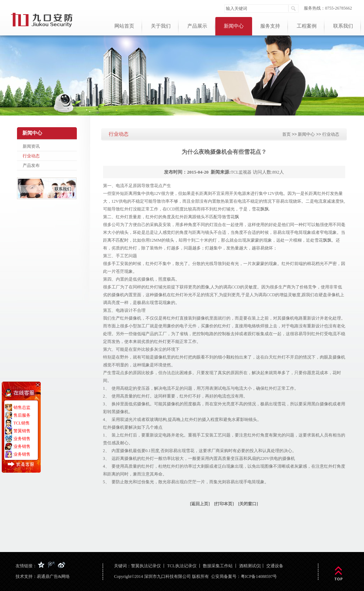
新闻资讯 (31, 146)
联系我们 (343, 26)
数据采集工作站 (218, 566)
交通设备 (275, 566)
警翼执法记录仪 (146, 566)
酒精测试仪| (250, 566)
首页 (286, 134)
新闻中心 (234, 26)
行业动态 (31, 156)
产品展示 (197, 26)
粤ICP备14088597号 (259, 576)
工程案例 (307, 26)
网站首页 (124, 26)
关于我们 (161, 26)
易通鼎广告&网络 (53, 576)
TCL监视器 (241, 172)
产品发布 (31, 165)
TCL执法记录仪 (182, 566)
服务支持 (270, 26)
